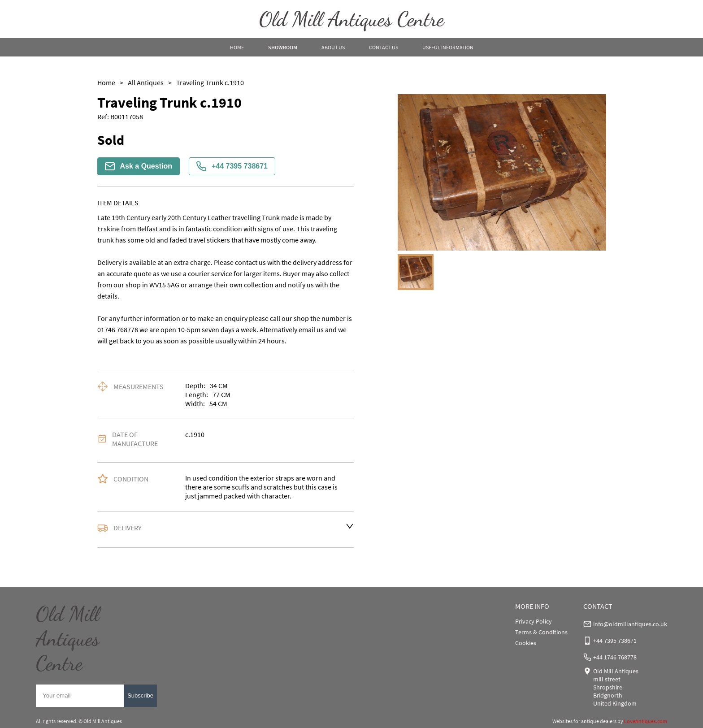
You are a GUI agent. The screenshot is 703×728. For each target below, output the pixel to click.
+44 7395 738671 (232, 166)
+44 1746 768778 (615, 657)
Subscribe (140, 695)
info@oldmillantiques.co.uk (630, 624)
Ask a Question (139, 166)
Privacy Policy (534, 621)
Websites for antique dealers (584, 721)
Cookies (526, 643)
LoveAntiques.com (646, 721)
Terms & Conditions (541, 632)
